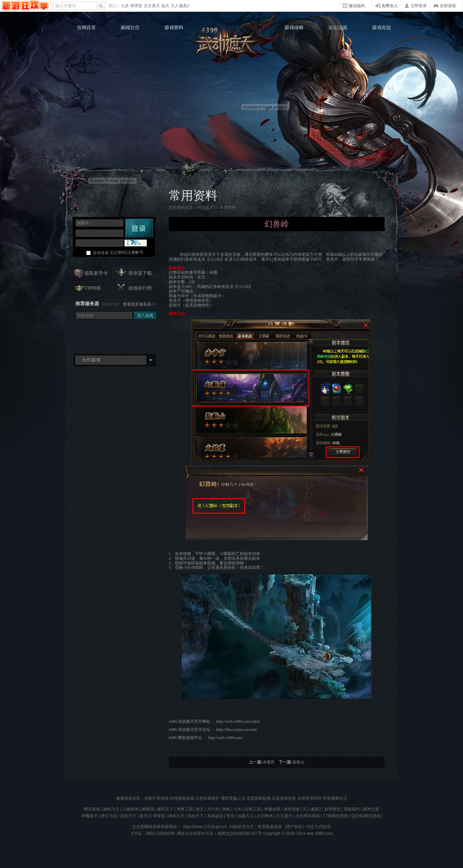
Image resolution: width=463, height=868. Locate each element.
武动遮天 (232, 44)
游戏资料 (174, 27)
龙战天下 (128, 816)
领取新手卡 (96, 273)
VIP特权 (93, 288)
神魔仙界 (272, 809)
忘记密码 (118, 252)
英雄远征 (215, 816)
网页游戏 (92, 809)
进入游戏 (145, 315)
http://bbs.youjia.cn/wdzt (237, 730)
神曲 (226, 809)
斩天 (200, 809)
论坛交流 (337, 27)
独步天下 (195, 816)
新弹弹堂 (332, 809)
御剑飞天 (111, 809)
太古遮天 (152, 6)
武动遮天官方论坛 (194, 730)
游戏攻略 (294, 27)
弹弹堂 (136, 6)
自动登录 (101, 253)
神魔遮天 (90, 816)
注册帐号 (135, 252)
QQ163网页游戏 (366, 816)
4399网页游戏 (25, 6)
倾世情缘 (292, 809)
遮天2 (145, 816)
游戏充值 (380, 27)
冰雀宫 (269, 762)
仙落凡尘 (246, 816)
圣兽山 (298, 762)
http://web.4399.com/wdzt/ (239, 721)
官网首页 (87, 27)
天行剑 (213, 809)
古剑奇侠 (265, 816)
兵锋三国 (253, 809)
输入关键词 (66, 6)
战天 (165, 6)
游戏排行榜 (140, 288)
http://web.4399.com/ (226, 738)
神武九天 (176, 816)
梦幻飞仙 (109, 816)
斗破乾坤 (131, 809)
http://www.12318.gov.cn (205, 827)
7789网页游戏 (335, 816)
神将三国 (185, 809)
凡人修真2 (180, 6)
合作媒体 (91, 360)
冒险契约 (352, 809)
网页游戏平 (190, 738)
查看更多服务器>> (139, 304)
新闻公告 (130, 27)
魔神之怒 (371, 809)
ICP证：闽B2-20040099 (153, 833)
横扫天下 (165, 809)
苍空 (230, 816)
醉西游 (148, 809)
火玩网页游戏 (307, 816)
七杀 (125, 6)
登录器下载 (140, 273)
